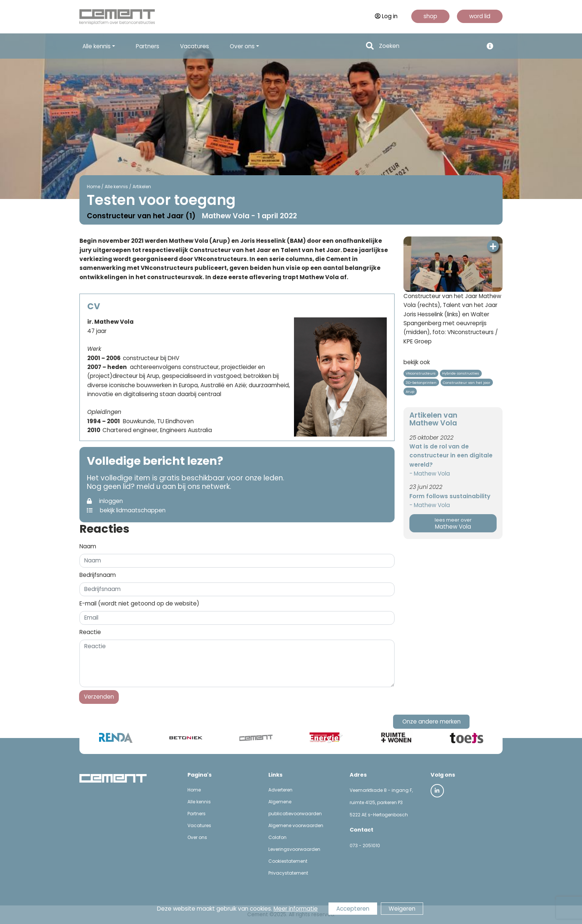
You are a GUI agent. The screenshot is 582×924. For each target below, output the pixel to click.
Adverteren (280, 790)
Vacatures (194, 46)
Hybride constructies (461, 373)
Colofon (277, 837)
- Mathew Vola (430, 474)
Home (92, 187)
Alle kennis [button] (97, 46)
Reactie (90, 632)
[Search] (429, 46)
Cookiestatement (288, 861)
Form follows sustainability (450, 496)
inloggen (105, 501)
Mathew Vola (453, 524)
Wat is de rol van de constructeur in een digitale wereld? (451, 456)
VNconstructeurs (421, 373)
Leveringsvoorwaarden (294, 849)
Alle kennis (115, 187)
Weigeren (402, 909)
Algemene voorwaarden (296, 825)
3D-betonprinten (421, 383)
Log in (386, 16)
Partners (148, 46)
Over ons (197, 837)
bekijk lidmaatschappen (126, 510)
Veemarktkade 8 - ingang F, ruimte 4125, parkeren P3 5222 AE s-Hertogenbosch (381, 802)
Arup (410, 391)
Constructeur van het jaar (467, 383)
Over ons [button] (242, 46)
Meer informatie (296, 909)
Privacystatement (288, 873)
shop (430, 16)
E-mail (139, 603)
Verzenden (99, 697)
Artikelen (141, 187)
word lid (480, 16)
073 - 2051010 (365, 845)
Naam (88, 546)
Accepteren (353, 909)
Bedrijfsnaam (98, 575)
